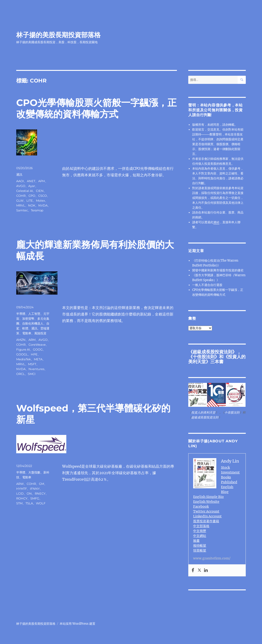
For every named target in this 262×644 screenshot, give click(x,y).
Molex (40, 200)
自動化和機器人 (33, 323)
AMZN (21, 340)
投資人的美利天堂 (203, 412)
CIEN (40, 191)
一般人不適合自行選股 (207, 285)
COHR (21, 196)
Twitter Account (206, 511)
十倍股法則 (204, 357)
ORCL (21, 374)
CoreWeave (37, 345)
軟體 (25, 328)
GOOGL (22, 354)
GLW (20, 200)
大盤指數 (34, 472)
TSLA (29, 503)
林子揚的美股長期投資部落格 (58, 35)
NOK (32, 205)
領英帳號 (200, 550)
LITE (30, 200)
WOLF (41, 503)
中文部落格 (201, 526)
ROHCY (22, 498)
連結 (216, 222)
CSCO (43, 196)
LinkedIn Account (207, 516)
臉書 (196, 541)
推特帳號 (200, 545)
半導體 (21, 314)
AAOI (20, 181)
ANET (31, 181)
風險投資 (40, 333)
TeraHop (37, 210)
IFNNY (35, 489)
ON (29, 493)
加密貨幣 (28, 319)
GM (42, 484)
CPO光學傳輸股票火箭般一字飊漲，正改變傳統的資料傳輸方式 (96, 108)
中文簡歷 (200, 531)
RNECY (40, 493)
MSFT (32, 364)
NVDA (43, 205)
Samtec (22, 210)
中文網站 (200, 536)
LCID (20, 493)
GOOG (38, 349)
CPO (32, 196)
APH (42, 181)
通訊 (19, 174)
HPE (34, 354)
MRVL (21, 205)
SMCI (32, 374)
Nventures (36, 369)
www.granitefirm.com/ (212, 558)
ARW (20, 484)
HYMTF (22, 489)
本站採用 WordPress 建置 (77, 624)
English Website (206, 502)
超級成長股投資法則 (212, 352)
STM (19, 503)
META (38, 359)
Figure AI (23, 349)
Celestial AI (25, 191)
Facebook (201, 506)
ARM (32, 340)
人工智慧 (34, 314)
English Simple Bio (208, 497)
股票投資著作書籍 (206, 521)
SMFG (35, 498)
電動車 (27, 333)
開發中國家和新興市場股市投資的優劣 (218, 270)
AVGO (21, 186)
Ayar (32, 186)
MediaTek (24, 359)
